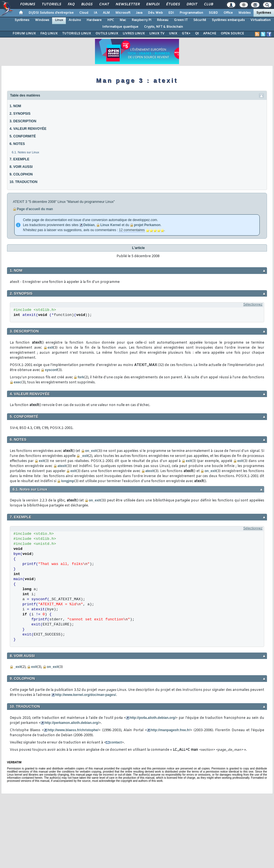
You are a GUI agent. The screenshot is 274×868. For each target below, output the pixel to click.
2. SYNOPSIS (20, 114)
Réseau (163, 20)
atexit (62, 466)
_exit (84, 456)
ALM (106, 13)
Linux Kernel (111, 225)
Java (139, 13)
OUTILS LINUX (107, 34)
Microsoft (123, 13)
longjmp (68, 481)
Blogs (87, 4)
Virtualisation (261, 20)
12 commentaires (132, 230)
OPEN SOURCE (232, 34)
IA (96, 13)
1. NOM (15, 106)
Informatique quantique (120, 27)
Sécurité (200, 20)
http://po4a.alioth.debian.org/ (153, 718)
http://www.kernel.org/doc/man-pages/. (86, 695)
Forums (27, 4)
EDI (171, 13)
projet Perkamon (147, 225)
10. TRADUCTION (23, 182)
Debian (89, 225)
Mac (123, 20)
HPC (111, 20)
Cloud (84, 13)
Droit (192, 4)
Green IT (181, 20)
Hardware (94, 20)
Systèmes (264, 13)
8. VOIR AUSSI (21, 167)
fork (81, 377)
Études (173, 4)
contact (116, 742)
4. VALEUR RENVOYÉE (28, 129)
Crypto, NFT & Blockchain (163, 27)
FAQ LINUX (49, 34)
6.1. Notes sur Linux (25, 152)
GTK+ (186, 34)
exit (51, 348)
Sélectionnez (253, 304)
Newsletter (127, 4)
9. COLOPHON (21, 174)
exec (18, 382)
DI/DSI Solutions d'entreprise (51, 13)
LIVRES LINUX (134, 34)
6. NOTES (17, 144)
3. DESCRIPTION (23, 121)
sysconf (51, 370)
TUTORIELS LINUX (77, 34)
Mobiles (245, 13)
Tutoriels (51, 4)
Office (228, 13)
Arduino (75, 20)
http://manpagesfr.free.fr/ (170, 730)
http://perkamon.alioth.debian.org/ (72, 723)
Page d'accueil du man (35, 209)
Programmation (191, 13)
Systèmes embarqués (228, 20)
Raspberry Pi (141, 20)
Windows (42, 20)
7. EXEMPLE (19, 159)
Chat (104, 4)
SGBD (213, 13)
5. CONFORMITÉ (23, 136)
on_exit (91, 451)
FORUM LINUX (24, 34)
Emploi (153, 4)
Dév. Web (155, 13)
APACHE (210, 34)
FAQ (71, 4)
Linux (59, 20)
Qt (197, 34)
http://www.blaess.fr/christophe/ (73, 730)
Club (208, 4)
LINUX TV (157, 34)
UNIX (173, 34)
